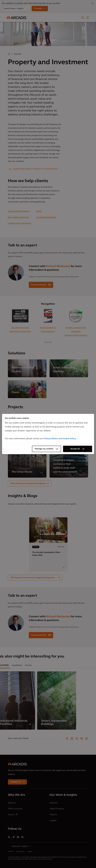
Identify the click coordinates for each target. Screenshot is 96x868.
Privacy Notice (51, 439)
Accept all (75, 449)
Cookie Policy (69, 439)
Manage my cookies (44, 449)
